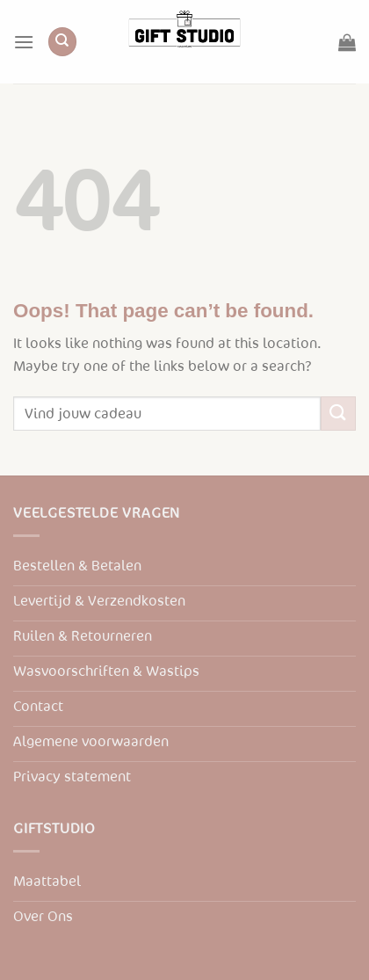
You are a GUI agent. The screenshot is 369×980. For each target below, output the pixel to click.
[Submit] (338, 414)
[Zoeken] (62, 42)
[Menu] (24, 42)
